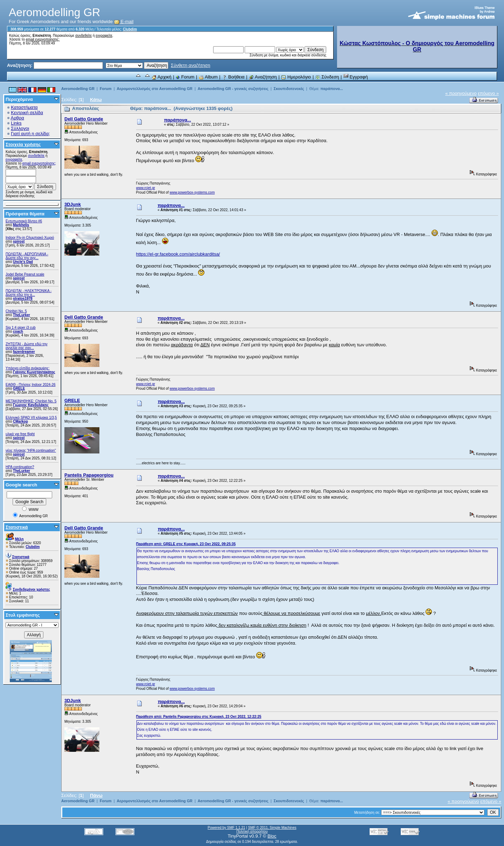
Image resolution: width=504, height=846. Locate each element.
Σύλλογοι (20, 128)
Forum (185, 77)
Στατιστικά (17, 527)
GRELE (19, 389)
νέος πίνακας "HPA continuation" (31, 450)
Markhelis (21, 225)
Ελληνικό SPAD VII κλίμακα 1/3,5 (31, 418)
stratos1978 (23, 299)
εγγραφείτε (104, 36)
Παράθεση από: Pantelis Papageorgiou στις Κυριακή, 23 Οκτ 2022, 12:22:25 (199, 717)
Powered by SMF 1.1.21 (226, 828)
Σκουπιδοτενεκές (289, 89)
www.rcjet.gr (146, 188)
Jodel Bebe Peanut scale (25, 274)
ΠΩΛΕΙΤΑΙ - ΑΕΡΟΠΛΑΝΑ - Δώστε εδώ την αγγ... (27, 256)
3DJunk (73, 204)
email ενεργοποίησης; (43, 39)
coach (18, 331)
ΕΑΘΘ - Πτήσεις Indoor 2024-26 (31, 385)
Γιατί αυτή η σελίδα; (30, 134)
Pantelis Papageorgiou (89, 475)
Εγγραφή (356, 77)
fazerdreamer (24, 352)
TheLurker (22, 315)
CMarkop (20, 421)
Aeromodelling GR (78, 89)
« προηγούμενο (461, 93)
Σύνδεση (327, 77)
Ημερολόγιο (296, 77)
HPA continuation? (20, 467)
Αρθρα (17, 118)
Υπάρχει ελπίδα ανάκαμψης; (28, 368)
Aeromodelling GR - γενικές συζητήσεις (234, 89)
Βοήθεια (233, 77)
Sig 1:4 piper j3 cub (21, 328)
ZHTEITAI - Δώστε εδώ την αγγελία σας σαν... (27, 346)
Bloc (272, 836)
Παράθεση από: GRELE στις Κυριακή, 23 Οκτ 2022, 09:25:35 (186, 544)
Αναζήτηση (263, 77)
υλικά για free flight (20, 434)
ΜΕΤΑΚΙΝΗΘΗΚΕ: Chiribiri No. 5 (31, 401)
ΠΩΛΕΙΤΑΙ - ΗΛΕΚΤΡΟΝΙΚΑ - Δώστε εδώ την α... (29, 293)
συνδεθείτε (83, 36)
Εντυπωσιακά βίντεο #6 (24, 221)
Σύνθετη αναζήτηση (191, 65)
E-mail (124, 22)
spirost (19, 241)
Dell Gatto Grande (84, 119)
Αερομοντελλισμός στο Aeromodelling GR (154, 89)
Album (208, 77)
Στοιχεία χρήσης (23, 144)
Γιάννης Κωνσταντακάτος (34, 372)
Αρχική (161, 77)
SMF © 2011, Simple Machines (272, 828)
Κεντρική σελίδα (27, 113)
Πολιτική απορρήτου (252, 831)
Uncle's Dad (23, 262)
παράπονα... (331, 89)
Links (16, 123)
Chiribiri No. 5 (16, 311)
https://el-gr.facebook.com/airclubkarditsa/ (178, 254)
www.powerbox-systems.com (192, 192)
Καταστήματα (24, 107)
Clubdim (130, 29)
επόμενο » (488, 93)
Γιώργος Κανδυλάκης (31, 405)
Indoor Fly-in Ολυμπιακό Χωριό (30, 238)
